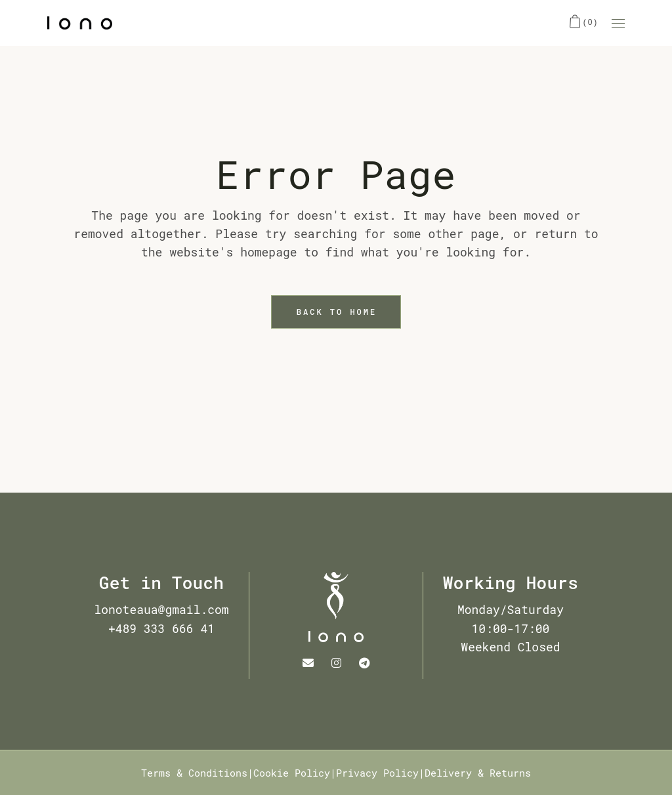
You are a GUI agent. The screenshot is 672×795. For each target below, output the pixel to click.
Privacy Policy (377, 773)
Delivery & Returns (478, 773)
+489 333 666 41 (161, 628)
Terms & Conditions (194, 773)
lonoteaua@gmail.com (161, 609)
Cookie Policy (292, 773)
